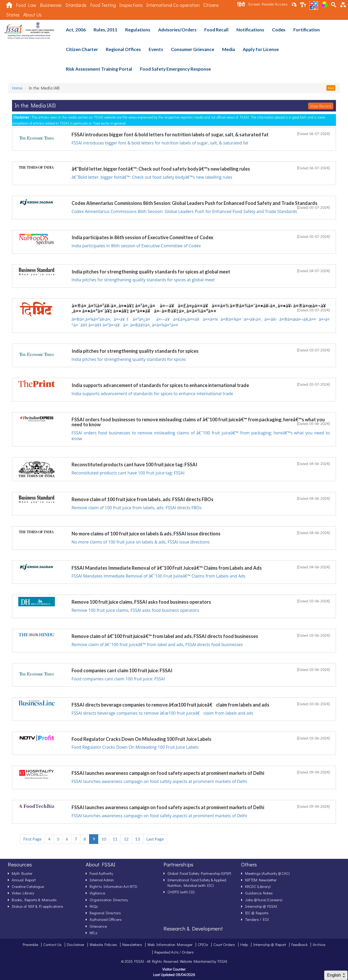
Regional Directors (105, 913)
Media (228, 49)
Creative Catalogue (28, 886)
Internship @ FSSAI (261, 906)
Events (156, 49)
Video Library (23, 893)
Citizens (211, 5)
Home (17, 88)
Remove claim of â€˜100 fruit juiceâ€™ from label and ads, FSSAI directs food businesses (157, 645)
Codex (279, 30)
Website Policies (103, 944)
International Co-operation (173, 5)
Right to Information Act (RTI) (113, 886)
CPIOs (203, 944)
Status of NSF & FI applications (37, 906)
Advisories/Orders (177, 30)
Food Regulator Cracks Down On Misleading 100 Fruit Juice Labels (135, 747)
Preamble (30, 944)
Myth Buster (22, 873)
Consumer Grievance (193, 49)
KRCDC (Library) (258, 886)
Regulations (138, 30)
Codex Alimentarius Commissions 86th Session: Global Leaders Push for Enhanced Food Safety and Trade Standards (184, 211)
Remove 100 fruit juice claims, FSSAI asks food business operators (135, 610)
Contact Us (53, 944)
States (13, 15)
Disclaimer (76, 944)
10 (104, 839)
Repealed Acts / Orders (174, 952)
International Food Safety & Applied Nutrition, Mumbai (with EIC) (197, 883)
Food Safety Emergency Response (175, 69)
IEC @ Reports (257, 913)
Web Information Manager (170, 944)
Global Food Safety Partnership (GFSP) (199, 873)
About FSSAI (100, 864)
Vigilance (97, 893)
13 (137, 839)
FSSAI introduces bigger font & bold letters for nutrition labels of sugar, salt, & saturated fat (160, 143)
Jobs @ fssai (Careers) (264, 900)
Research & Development (193, 928)
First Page (32, 839)
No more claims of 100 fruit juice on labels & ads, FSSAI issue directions (141, 542)
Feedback (299, 944)
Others (249, 864)
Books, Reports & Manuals (34, 900)
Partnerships (178, 864)
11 (115, 839)
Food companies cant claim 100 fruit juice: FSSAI (118, 679)
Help (244, 944)
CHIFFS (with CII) (181, 892)
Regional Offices (123, 49)
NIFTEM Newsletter (261, 880)
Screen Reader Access (268, 4)
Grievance (98, 926)
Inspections (131, 5)
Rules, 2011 (105, 30)
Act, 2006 (76, 30)
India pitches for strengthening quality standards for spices (129, 359)
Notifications (250, 30)
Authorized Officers (106, 919)
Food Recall (216, 30)
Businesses (51, 5)
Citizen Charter (82, 49)
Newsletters (132, 944)
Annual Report (24, 880)
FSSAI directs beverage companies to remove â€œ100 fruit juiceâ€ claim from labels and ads (163, 713)
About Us (32, 15)
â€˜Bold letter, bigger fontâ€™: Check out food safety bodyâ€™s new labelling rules (152, 177)
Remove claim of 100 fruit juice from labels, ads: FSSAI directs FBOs (137, 508)
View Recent (321, 106)
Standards (76, 5)
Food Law (26, 5)
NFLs (94, 933)
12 (126, 839)
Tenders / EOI (257, 919)
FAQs (94, 906)
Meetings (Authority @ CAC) (267, 873)
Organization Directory (109, 900)
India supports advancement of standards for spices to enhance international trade (152, 394)
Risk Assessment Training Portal (99, 69)
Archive (319, 944)
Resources (20, 864)
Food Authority (101, 873)
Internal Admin (102, 880)
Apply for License (261, 49)
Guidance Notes (259, 893)
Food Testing (103, 5)
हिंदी (241, 4)
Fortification (307, 30)
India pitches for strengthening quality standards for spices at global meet (143, 280)
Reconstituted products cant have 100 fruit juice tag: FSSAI (128, 473)
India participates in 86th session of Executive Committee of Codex (136, 246)
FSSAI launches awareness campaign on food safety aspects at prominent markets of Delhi (159, 781)
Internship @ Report (270, 944)
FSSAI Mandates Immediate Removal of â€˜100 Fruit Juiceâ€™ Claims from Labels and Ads (159, 576)
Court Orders (224, 944)
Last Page (155, 839)
